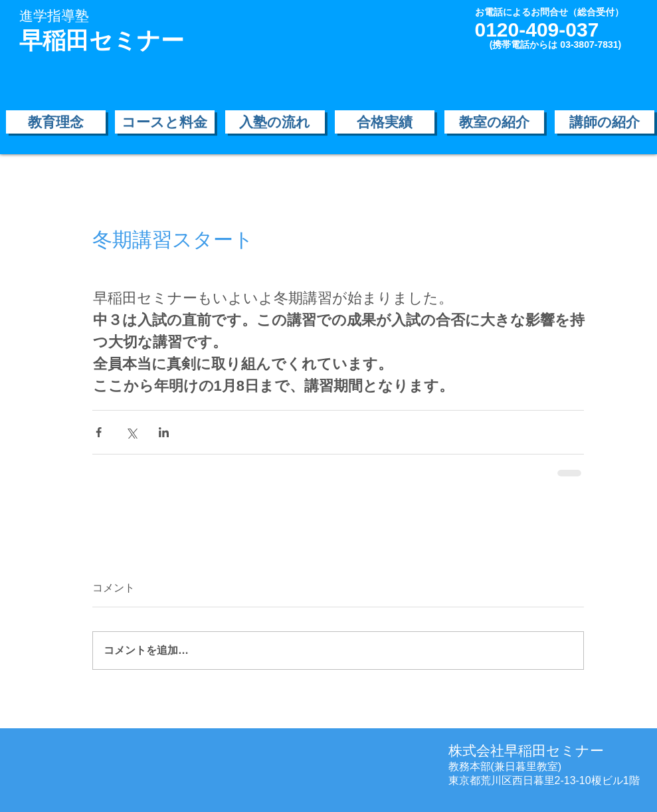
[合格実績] (385, 122)
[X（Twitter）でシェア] (131, 432)
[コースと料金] (165, 122)
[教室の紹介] (494, 122)
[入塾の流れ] (275, 122)
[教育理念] (56, 122)
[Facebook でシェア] (99, 432)
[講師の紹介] (605, 122)
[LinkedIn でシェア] (164, 432)
